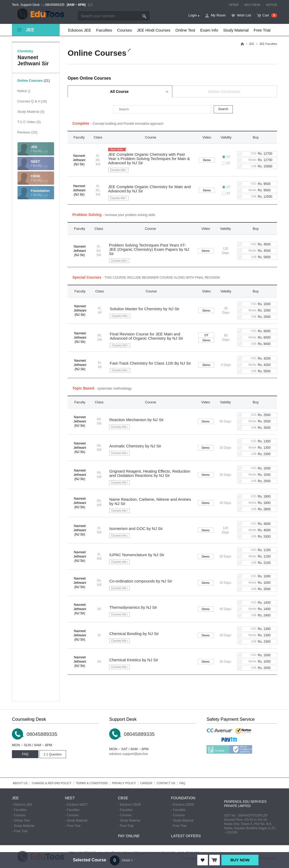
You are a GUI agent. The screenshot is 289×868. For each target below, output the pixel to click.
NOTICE (272, 5)
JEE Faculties (268, 44)
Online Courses (34, 81)
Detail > (127, 860)
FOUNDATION (183, 798)
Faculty (42, 149)
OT (206, 335)
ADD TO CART (214, 860)
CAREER (146, 783)
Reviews (27, 132)
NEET (70, 798)
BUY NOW (240, 860)
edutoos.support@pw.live (128, 754)
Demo (207, 160)
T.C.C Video (29, 122)
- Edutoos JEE (22, 805)
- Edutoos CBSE (130, 805)
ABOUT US (20, 783)
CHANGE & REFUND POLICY (52, 783)
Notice (24, 91)
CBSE (123, 798)
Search (144, 16)
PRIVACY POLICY (124, 783)
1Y (226, 157)
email (90, 5)
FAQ (25, 754)
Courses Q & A (32, 101)
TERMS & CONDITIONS (92, 783)
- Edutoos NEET (76, 805)
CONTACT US (166, 783)
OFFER (234, 5)
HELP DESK (252, 5)
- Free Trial (20, 831)
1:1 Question (53, 754)
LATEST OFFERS (186, 836)
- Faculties (19, 810)
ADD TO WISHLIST (203, 860)
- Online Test (21, 821)
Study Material (31, 112)
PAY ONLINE (129, 836)
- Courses (19, 815)
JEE (252, 44)
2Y (226, 163)
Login (193, 15)
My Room (218, 15)
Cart (266, 15)
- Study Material (23, 826)
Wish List (244, 15)
